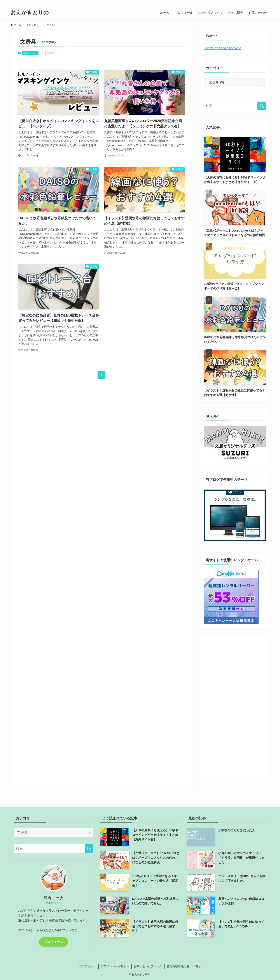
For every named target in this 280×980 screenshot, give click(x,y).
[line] (250, 2)
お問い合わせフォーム (148, 966)
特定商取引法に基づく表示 (184, 966)
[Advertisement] (235, 706)
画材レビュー (30, 53)
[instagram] (244, 2)
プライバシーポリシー (115, 966)
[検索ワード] (235, 106)
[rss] (261, 2)
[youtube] (255, 2)
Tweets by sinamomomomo (222, 48)
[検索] (267, 2)
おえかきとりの (30, 13)
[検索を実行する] (262, 106)
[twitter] (238, 2)
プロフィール (54, 942)
